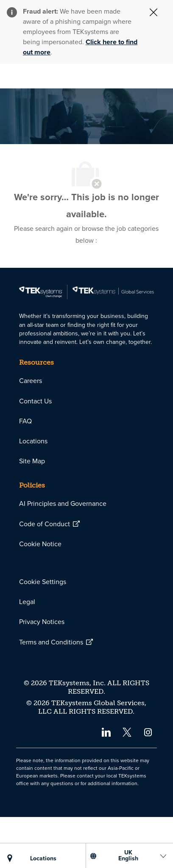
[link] (86, 343)
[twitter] (127, 783)
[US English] (128, 856)
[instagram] (148, 783)
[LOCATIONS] (43, 859)
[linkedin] (106, 783)
